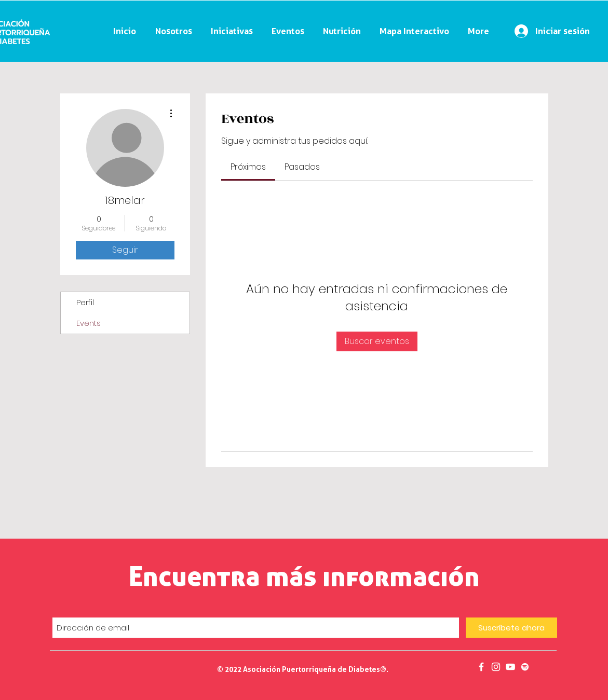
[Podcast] (525, 667)
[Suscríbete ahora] (511, 628)
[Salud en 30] (510, 667)
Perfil (85, 302)
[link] (248, 167)
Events (89, 323)
